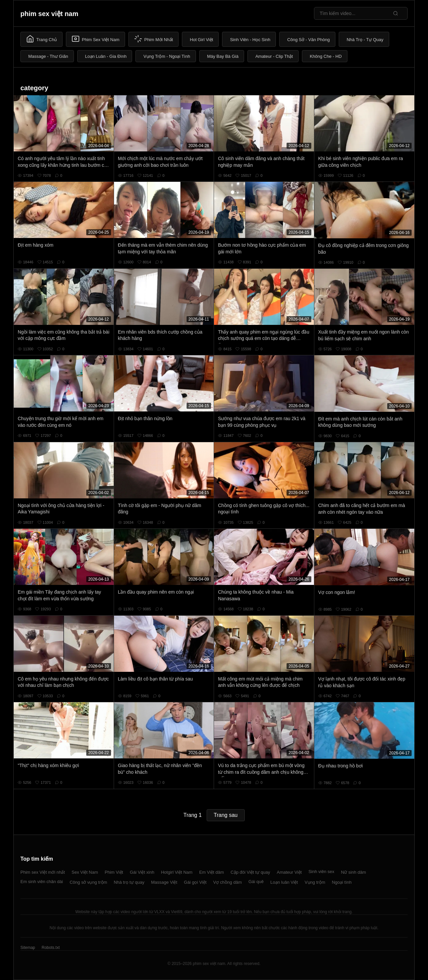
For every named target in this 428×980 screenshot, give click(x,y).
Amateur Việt (289, 872)
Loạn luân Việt (284, 882)
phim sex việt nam (49, 14)
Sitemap (28, 948)
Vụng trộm (315, 882)
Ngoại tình (342, 882)
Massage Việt (164, 882)
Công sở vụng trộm (88, 882)
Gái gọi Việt (195, 882)
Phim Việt (114, 872)
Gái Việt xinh (142, 872)
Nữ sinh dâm (354, 872)
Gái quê (256, 882)
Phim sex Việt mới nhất (43, 872)
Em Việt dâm (212, 872)
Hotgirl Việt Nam (177, 872)
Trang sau (226, 815)
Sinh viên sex (321, 872)
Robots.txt (50, 948)
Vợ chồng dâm (228, 882)
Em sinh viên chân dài (42, 882)
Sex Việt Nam (85, 872)
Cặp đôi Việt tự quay (250, 872)
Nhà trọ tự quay (129, 882)
